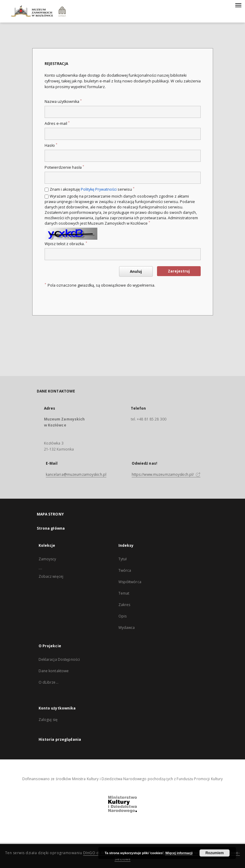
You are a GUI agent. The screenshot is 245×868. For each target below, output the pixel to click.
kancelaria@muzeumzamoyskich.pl (76, 474)
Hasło (51, 145)
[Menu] (238, 5)
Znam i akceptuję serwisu (92, 189)
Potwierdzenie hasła (64, 167)
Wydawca (127, 628)
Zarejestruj (179, 271)
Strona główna (51, 528)
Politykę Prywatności (99, 189)
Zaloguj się (48, 720)
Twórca (125, 570)
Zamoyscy (47, 559)
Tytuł (123, 559)
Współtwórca (130, 582)
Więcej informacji (179, 853)
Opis (123, 616)
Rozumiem (215, 853)
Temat (124, 593)
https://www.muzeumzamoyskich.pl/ (166, 474)
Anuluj (136, 271)
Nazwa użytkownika (63, 102)
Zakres (124, 605)
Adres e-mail (57, 123)
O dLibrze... (49, 682)
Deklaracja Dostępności (59, 659)
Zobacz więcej (51, 576)
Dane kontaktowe (54, 671)
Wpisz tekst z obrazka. (66, 244)
